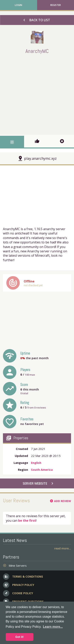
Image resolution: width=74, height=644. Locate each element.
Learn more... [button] (53, 627)
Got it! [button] (20, 637)
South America (42, 470)
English (36, 463)
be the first (27, 521)
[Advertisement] (37, 94)
